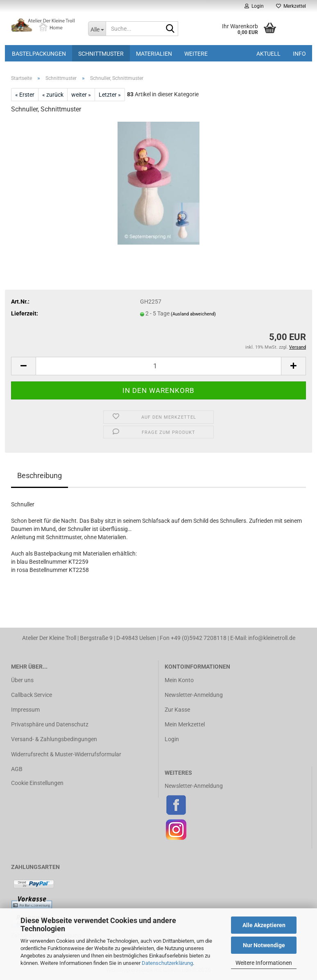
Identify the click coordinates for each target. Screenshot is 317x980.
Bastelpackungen (39, 54)
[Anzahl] (158, 366)
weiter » (81, 95)
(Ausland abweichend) (193, 314)
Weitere (196, 54)
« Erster (25, 95)
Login (172, 739)
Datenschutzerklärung (167, 963)
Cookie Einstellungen (37, 783)
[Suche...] (97, 29)
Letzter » (110, 95)
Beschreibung (40, 475)
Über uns (22, 680)
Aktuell (268, 54)
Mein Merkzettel (185, 724)
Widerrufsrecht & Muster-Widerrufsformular (66, 754)
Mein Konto (179, 680)
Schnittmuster (101, 54)
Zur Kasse (177, 710)
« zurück (53, 95)
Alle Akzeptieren (264, 925)
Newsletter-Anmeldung (194, 695)
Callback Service (32, 695)
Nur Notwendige (264, 945)
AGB (17, 769)
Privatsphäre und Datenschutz (50, 724)
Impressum (25, 710)
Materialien (154, 54)
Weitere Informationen (264, 963)
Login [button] (254, 6)
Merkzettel (291, 6)
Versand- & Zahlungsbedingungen (54, 739)
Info (299, 54)
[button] (23, 366)
